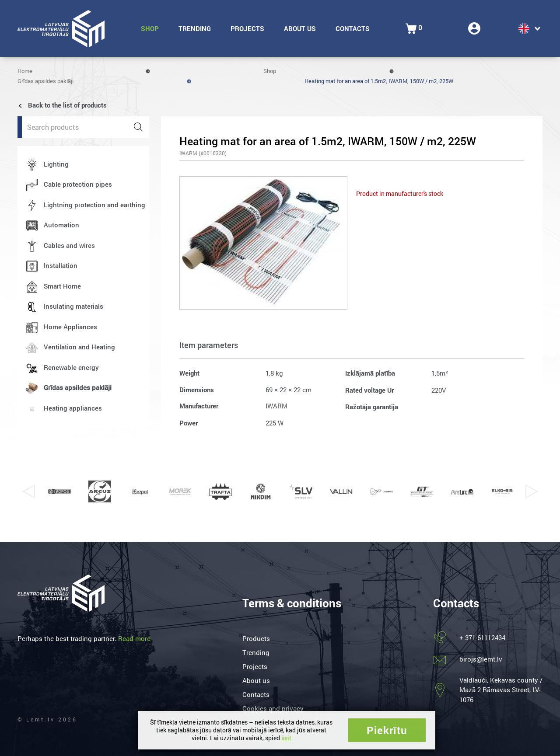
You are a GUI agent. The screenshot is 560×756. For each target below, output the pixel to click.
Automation (61, 225)
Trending (195, 28)
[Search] (138, 127)
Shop (150, 28)
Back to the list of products (62, 105)
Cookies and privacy (273, 708)
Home (25, 71)
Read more (134, 638)
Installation (61, 265)
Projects (247, 28)
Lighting (56, 164)
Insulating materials (73, 306)
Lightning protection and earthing (94, 205)
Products (256, 638)
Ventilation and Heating (79, 347)
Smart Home (62, 286)
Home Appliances (70, 327)
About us (300, 28)
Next (532, 491)
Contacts (353, 28)
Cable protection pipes (78, 184)
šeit (286, 738)
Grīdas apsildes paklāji (45, 81)
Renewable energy (71, 367)
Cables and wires (69, 245)
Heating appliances (73, 408)
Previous (28, 491)
